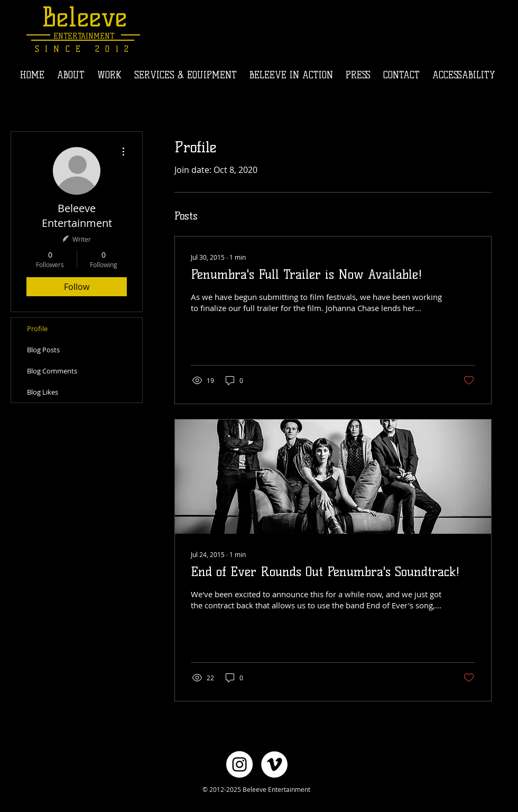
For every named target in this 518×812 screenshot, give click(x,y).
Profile (37, 329)
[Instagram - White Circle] (239, 764)
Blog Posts (43, 350)
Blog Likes (43, 392)
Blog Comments (52, 371)
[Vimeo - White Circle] (274, 764)
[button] (109, 75)
